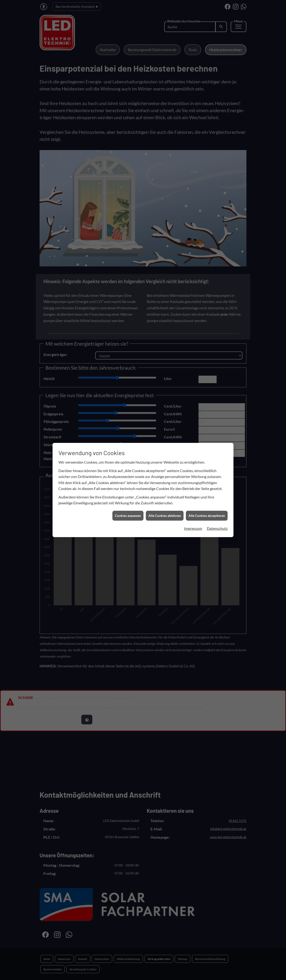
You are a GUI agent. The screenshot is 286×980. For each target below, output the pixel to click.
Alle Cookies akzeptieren (207, 476)
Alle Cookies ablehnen (165, 476)
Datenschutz (217, 488)
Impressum (193, 488)
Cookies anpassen (128, 476)
